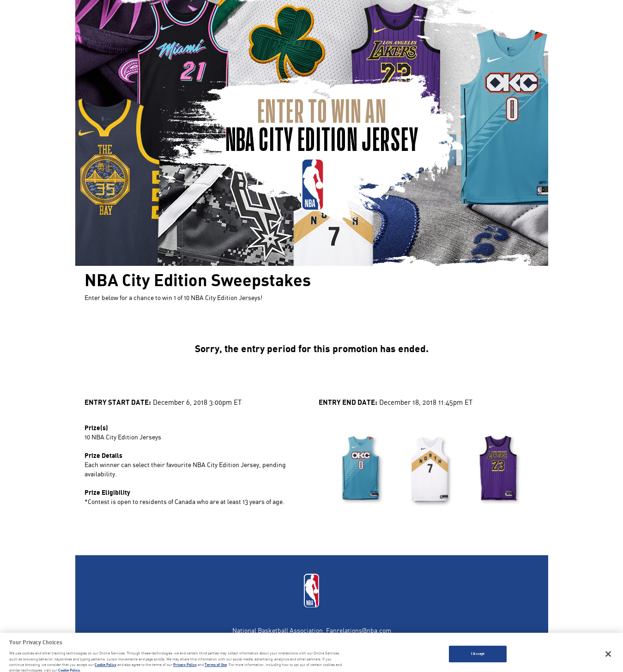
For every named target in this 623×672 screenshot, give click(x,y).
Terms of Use (216, 666)
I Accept (478, 655)
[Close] (608, 656)
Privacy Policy (185, 666)
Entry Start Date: (118, 402)
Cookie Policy (106, 666)
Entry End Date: (348, 402)
